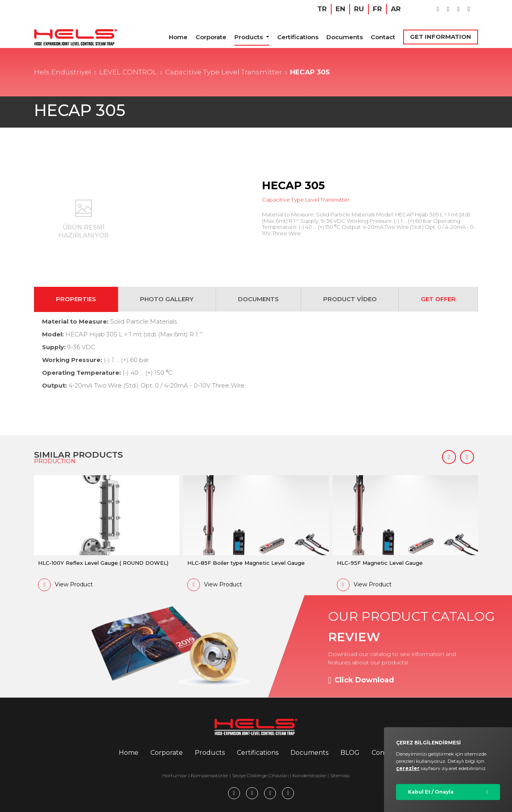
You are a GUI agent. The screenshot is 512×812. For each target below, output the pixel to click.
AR (396, 9)
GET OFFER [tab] (438, 299)
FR (377, 9)
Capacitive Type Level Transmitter (224, 72)
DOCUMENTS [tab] (258, 299)
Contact (383, 37)
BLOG (350, 753)
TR (322, 9)
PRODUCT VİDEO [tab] (350, 299)
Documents (345, 37)
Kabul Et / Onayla (431, 792)
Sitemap (340, 775)
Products (249, 37)
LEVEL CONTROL (128, 72)
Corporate (211, 37)
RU (359, 9)
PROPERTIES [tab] (76, 299)
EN (340, 9)
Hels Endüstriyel (63, 72)
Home (178, 37)
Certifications (298, 37)
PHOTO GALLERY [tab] (167, 299)
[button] (449, 457)
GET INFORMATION (441, 37)
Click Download (361, 680)
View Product (65, 585)
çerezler (408, 768)
